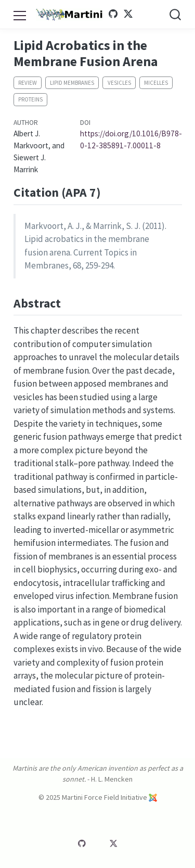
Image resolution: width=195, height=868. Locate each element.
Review (28, 83)
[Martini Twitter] (128, 14)
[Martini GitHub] (113, 14)
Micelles (156, 83)
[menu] (19, 14)
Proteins (30, 99)
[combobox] (176, 14)
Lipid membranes (72, 83)
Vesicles (119, 83)
